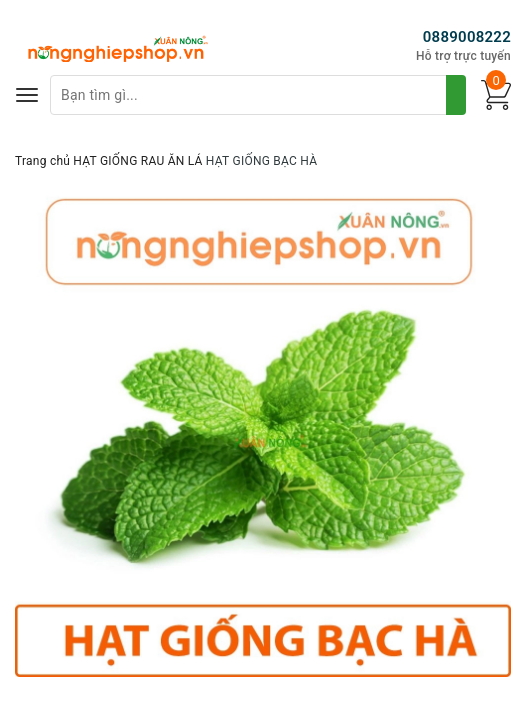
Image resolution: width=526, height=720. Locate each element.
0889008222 (467, 37)
